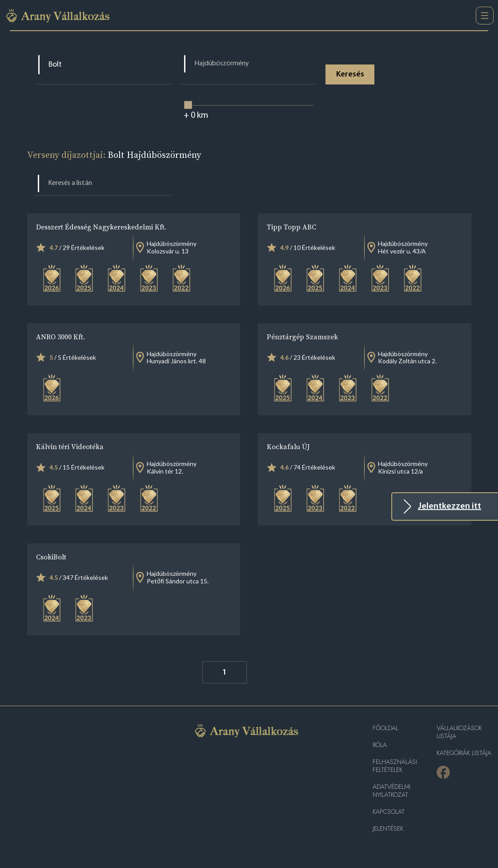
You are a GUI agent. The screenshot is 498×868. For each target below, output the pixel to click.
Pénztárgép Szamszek (302, 337)
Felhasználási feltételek (395, 766)
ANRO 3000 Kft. (60, 337)
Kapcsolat (389, 812)
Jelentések (388, 829)
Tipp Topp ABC (291, 227)
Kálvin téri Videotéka (70, 446)
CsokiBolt (51, 557)
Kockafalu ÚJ (288, 446)
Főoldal (386, 728)
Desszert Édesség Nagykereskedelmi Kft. (101, 227)
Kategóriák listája (464, 753)
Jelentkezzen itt (450, 506)
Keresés (351, 74)
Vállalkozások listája (459, 732)
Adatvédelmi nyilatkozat (392, 791)
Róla (380, 745)
